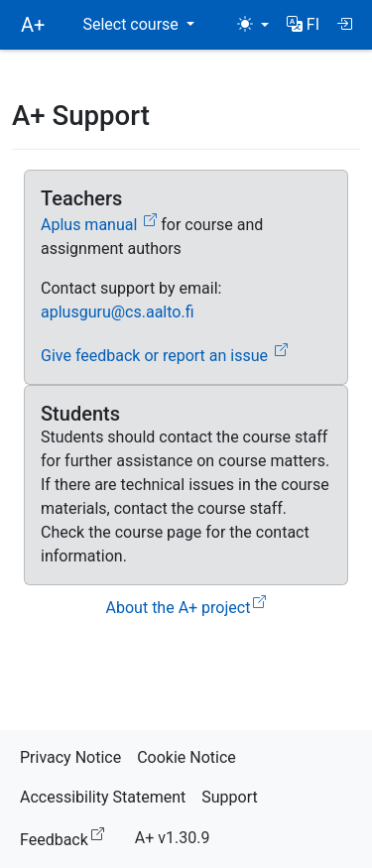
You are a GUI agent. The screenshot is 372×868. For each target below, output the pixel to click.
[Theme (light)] (253, 25)
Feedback (66, 837)
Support (229, 797)
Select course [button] (132, 24)
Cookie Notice (186, 757)
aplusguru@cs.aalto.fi (118, 312)
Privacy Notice (70, 757)
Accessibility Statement (103, 797)
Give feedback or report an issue (164, 356)
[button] (303, 25)
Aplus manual (99, 225)
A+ (33, 25)
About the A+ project (186, 608)
